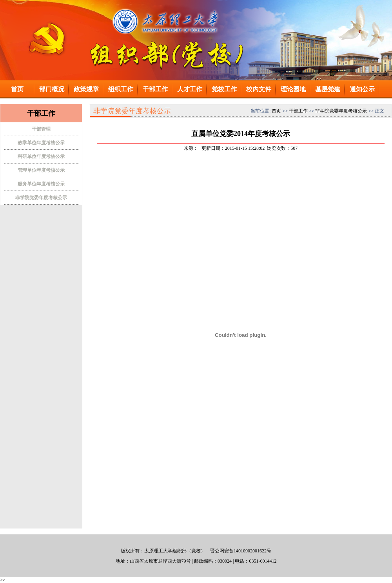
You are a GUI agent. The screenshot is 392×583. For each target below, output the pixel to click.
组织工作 (121, 89)
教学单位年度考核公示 (41, 143)
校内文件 (259, 89)
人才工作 (190, 89)
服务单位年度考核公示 (41, 184)
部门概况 (52, 89)
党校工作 (224, 89)
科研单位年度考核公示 (41, 156)
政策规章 (86, 89)
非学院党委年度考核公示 (41, 198)
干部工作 (155, 89)
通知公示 (362, 89)
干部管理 (41, 129)
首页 (17, 89)
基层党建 (328, 89)
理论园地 (293, 89)
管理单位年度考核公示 (41, 170)
